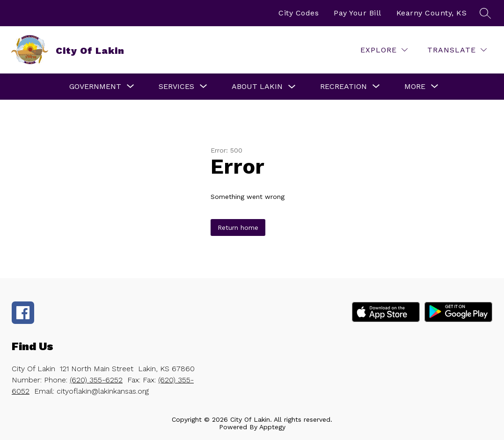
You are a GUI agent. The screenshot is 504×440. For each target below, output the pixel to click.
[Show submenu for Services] (176, 87)
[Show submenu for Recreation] (343, 87)
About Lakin (257, 86)
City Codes (299, 13)
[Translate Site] (457, 50)
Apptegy (272, 427)
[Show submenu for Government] (95, 87)
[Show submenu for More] (415, 87)
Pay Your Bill (358, 13)
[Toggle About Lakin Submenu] (292, 87)
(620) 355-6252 (96, 380)
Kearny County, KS (432, 13)
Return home (238, 227)
